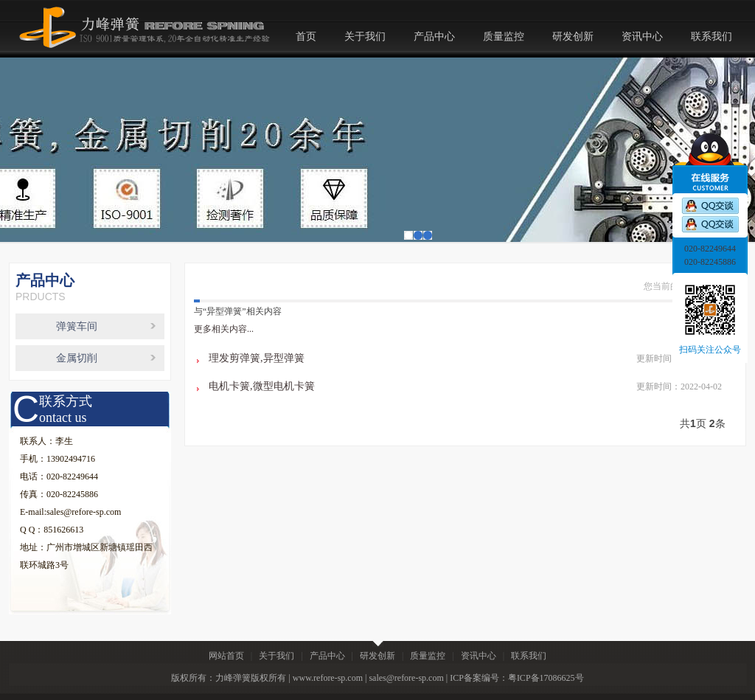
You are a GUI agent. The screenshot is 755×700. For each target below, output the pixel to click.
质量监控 (504, 37)
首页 (306, 37)
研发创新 (573, 37)
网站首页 (226, 656)
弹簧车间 (77, 326)
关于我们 (365, 37)
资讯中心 (642, 37)
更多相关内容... (224, 329)
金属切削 (77, 358)
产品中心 (434, 37)
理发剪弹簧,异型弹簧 (257, 358)
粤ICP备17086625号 (546, 678)
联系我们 (711, 37)
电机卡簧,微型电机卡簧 (262, 386)
